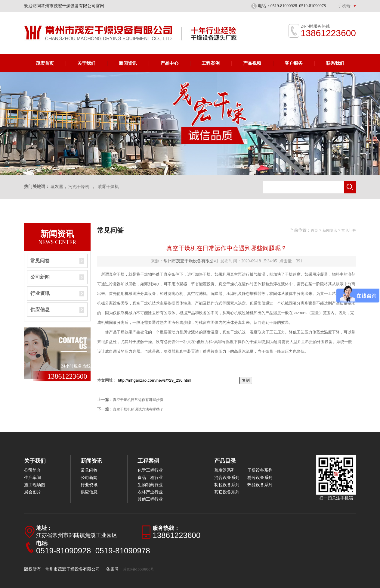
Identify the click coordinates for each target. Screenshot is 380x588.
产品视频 (252, 63)
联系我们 (335, 63)
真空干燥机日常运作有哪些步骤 (138, 400)
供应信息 (40, 310)
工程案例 (211, 63)
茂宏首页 (45, 63)
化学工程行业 (150, 470)
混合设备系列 (227, 478)
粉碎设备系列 (260, 478)
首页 (314, 230)
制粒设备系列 (227, 485)
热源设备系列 (260, 485)
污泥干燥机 (79, 187)
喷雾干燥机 (108, 187)
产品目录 (225, 461)
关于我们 (86, 63)
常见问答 (40, 261)
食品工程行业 (150, 478)
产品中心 (169, 63)
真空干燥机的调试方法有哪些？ (138, 409)
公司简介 (32, 470)
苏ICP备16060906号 (139, 569)
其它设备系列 (227, 492)
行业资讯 (40, 293)
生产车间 (32, 478)
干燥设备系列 (260, 470)
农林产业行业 (150, 492)
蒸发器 (57, 187)
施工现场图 (35, 485)
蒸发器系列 (225, 470)
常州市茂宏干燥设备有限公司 (191, 261)
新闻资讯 (128, 63)
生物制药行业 (150, 485)
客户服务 (294, 63)
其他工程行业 (150, 499)
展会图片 (32, 492)
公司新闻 (40, 277)
